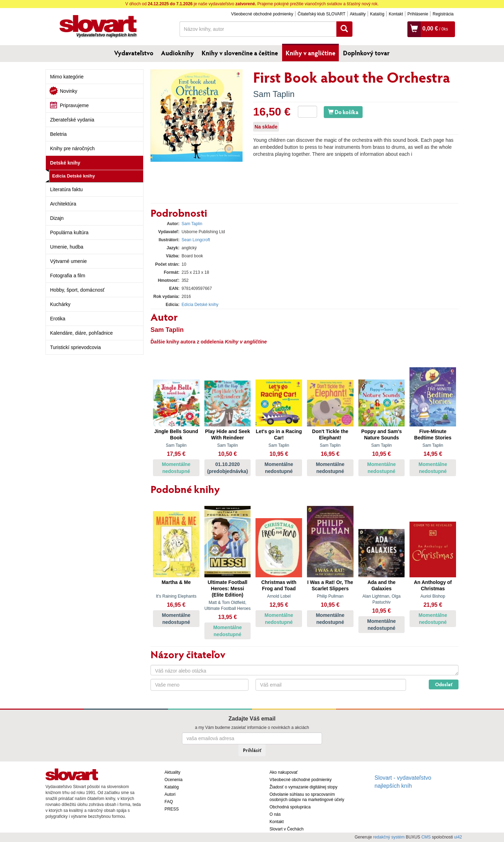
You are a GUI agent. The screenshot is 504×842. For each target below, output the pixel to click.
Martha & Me (176, 582)
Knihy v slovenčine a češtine (240, 53)
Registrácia (443, 14)
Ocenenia (173, 780)
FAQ (169, 802)
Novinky (69, 91)
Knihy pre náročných (72, 148)
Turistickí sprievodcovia (75, 347)
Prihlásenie (418, 14)
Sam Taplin (274, 94)
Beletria (58, 134)
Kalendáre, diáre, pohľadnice (81, 333)
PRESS (172, 809)
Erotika (58, 319)
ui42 (458, 837)
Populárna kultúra (69, 232)
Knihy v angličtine (310, 53)
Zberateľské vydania (72, 120)
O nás (275, 814)
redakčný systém (389, 837)
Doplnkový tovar (366, 53)
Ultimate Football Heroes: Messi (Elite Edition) (227, 589)
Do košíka (343, 112)
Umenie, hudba (67, 247)
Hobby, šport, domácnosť (77, 290)
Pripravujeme (74, 105)
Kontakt (396, 14)
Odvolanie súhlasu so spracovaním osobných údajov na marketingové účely (307, 797)
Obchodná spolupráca (290, 807)
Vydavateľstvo (134, 53)
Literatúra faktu (66, 189)
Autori (170, 794)
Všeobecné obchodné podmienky (262, 14)
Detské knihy (65, 163)
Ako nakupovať (284, 772)
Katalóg (377, 14)
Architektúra (63, 204)
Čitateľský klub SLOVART (321, 14)
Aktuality (358, 14)
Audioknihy (177, 53)
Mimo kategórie (67, 77)
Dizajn (57, 218)
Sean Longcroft (196, 240)
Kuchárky (60, 304)
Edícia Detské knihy (73, 176)
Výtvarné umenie (68, 261)
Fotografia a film (68, 276)
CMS (426, 837)
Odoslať (444, 684)
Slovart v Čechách (286, 829)
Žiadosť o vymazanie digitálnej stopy (303, 787)
